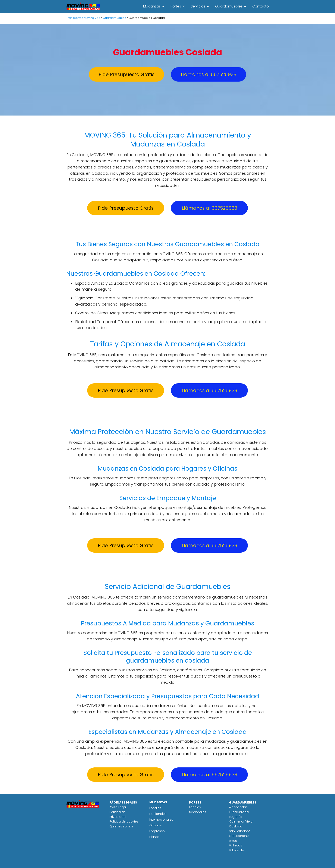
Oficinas (156, 825)
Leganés (236, 817)
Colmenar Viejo (241, 821)
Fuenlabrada (239, 812)
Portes (176, 6)
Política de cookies (124, 821)
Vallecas (236, 845)
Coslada (236, 826)
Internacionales (161, 820)
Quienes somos (122, 826)
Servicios (198, 6)
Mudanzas (152, 6)
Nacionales (158, 814)
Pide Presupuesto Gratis (127, 74)
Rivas (233, 841)
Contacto (261, 6)
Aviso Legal (118, 807)
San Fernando (240, 831)
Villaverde (236, 850)
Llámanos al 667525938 (209, 74)
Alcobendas (238, 807)
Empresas (157, 831)
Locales (155, 808)
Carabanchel (239, 836)
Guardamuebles (229, 6)
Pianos (154, 837)
